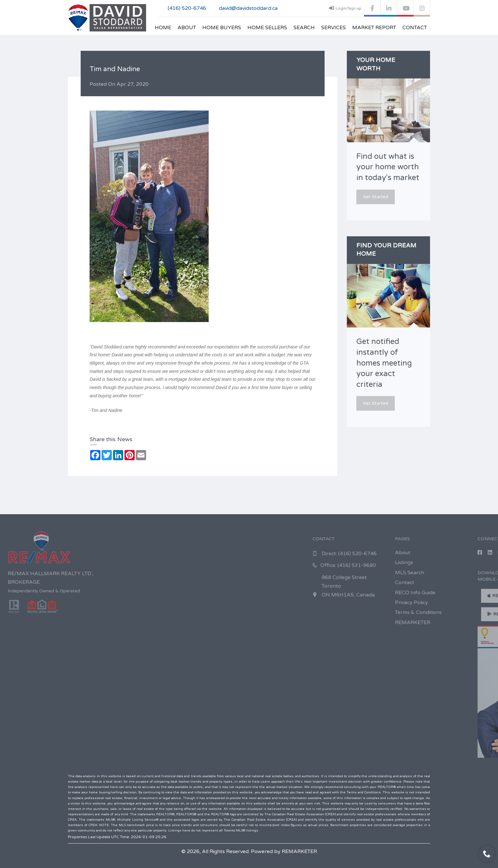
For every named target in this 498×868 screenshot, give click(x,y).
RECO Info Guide (469, 593)
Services (333, 28)
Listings (458, 562)
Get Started (376, 197)
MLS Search (464, 573)
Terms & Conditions (472, 612)
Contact (415, 28)
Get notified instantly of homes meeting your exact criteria (384, 363)
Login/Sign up (345, 8)
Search (304, 28)
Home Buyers (222, 28)
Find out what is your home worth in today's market (388, 167)
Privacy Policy (466, 602)
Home (163, 28)
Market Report (374, 28)
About (187, 28)
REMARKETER (467, 622)
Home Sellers (267, 28)
